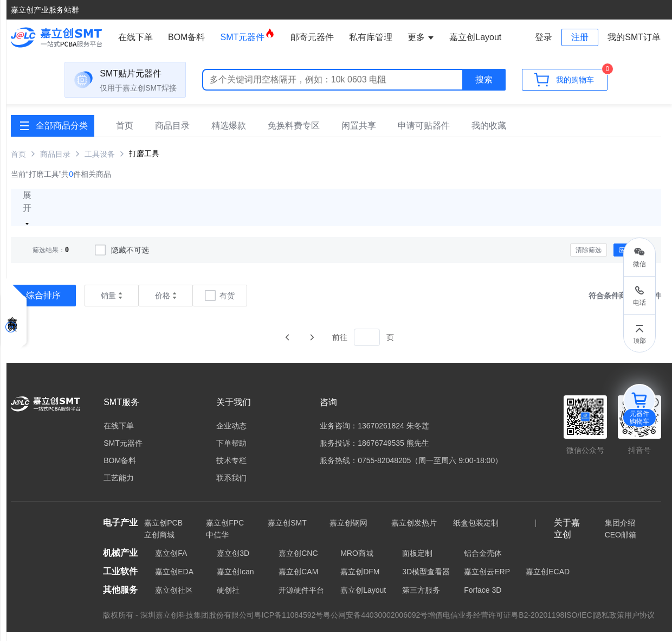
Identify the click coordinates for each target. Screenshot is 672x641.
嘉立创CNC (298, 562)
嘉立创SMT (287, 532)
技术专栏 (231, 470)
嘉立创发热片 (414, 532)
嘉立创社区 (174, 599)
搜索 (484, 86)
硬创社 (228, 599)
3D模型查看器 (426, 581)
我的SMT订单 (634, 37)
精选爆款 (229, 135)
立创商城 (159, 544)
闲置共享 (359, 135)
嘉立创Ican (235, 581)
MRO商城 (357, 562)
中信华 (217, 544)
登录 (544, 37)
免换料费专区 (294, 135)
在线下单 (135, 37)
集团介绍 (620, 532)
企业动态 (231, 435)
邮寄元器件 (312, 37)
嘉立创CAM (298, 581)
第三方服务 (421, 599)
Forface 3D (483, 599)
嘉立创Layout (363, 599)
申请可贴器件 (424, 135)
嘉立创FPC (225, 532)
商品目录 (172, 135)
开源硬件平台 (301, 599)
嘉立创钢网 (348, 532)
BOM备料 (186, 37)
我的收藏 (489, 135)
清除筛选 (589, 259)
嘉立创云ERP (487, 581)
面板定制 (417, 562)
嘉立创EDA (174, 581)
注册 (580, 37)
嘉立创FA (171, 562)
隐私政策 (609, 624)
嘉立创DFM (360, 581)
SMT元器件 (248, 35)
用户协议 (639, 624)
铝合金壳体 (483, 562)
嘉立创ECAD (548, 581)
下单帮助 (231, 452)
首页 (125, 135)
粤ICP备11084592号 (289, 624)
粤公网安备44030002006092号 (375, 624)
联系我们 (231, 487)
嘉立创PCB (163, 532)
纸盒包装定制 (476, 532)
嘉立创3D (233, 562)
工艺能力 (119, 487)
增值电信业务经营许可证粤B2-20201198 (496, 624)
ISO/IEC (578, 624)
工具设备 (100, 163)
